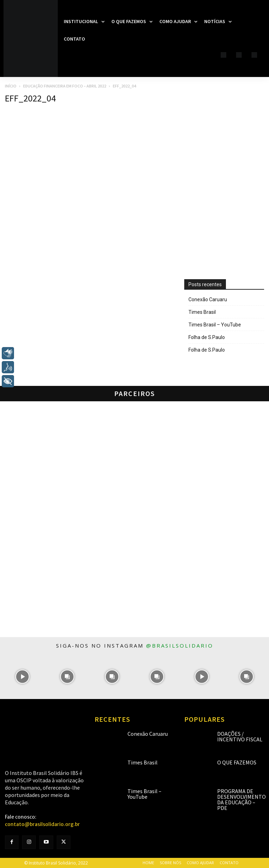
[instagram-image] (22, 677)
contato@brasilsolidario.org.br (42, 824)
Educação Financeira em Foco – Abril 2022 (65, 86)
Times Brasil (202, 312)
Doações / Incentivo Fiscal (240, 736)
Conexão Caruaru (208, 299)
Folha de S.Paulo (207, 337)
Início (11, 86)
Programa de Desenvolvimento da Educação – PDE (242, 799)
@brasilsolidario (180, 645)
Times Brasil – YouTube (215, 325)
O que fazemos (237, 762)
